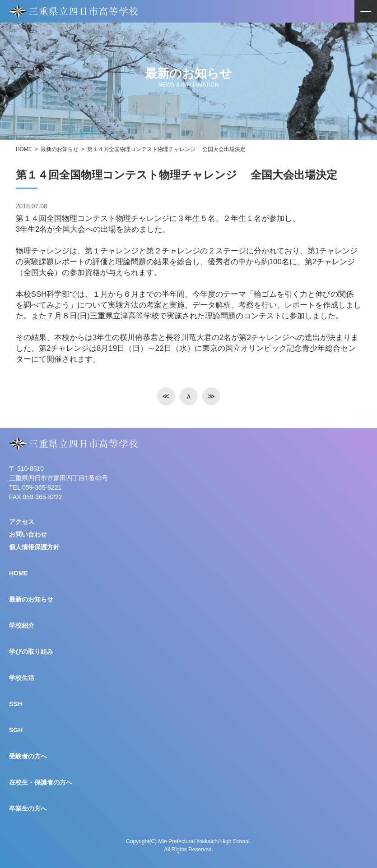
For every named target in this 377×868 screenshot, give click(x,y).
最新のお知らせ (60, 149)
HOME (24, 149)
